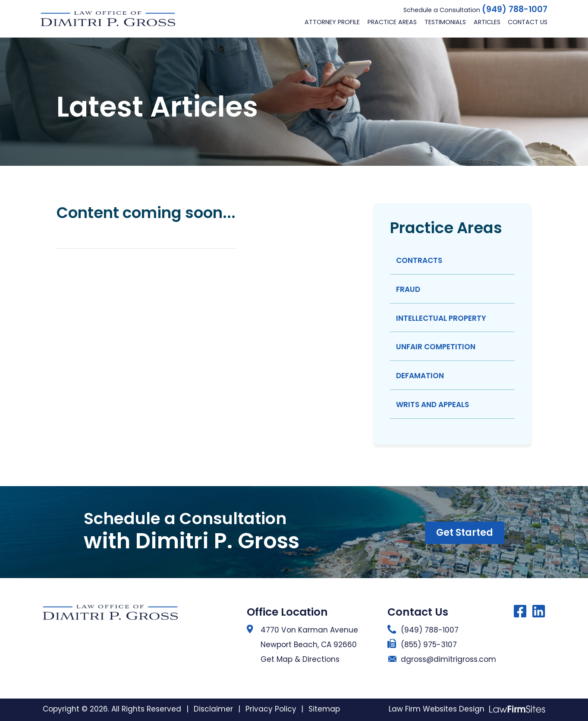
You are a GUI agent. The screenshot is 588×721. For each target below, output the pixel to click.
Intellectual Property (441, 318)
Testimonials (445, 22)
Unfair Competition (436, 347)
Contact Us (528, 22)
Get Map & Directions (300, 659)
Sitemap (324, 709)
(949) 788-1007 (515, 9)
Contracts (419, 260)
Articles (487, 22)
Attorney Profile (332, 22)
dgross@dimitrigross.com (448, 659)
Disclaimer (213, 709)
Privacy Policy (271, 709)
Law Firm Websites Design (437, 709)
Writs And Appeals (432, 405)
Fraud (408, 289)
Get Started (465, 533)
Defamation (420, 376)
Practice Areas (392, 22)
